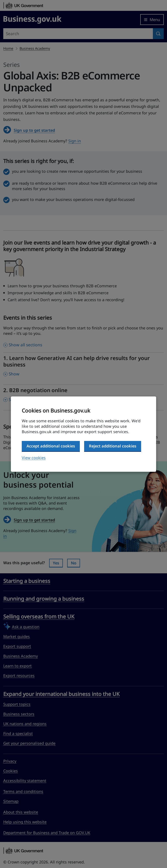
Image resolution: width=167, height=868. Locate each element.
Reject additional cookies (113, 446)
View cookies (34, 458)
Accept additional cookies (51, 446)
